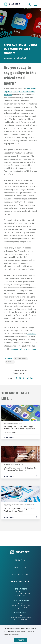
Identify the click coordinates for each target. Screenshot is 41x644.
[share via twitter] (28, 378)
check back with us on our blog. (23, 349)
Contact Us (20, 574)
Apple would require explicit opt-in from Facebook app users (20, 91)
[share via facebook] (24, 378)
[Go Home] (13, 4)
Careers (20, 567)
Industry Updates (21, 358)
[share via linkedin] (31, 378)
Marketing (10, 362)
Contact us (32, 333)
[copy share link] (16, 378)
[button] (29, 4)
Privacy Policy (20, 581)
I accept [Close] (21, 640)
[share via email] (20, 378)
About (20, 560)
